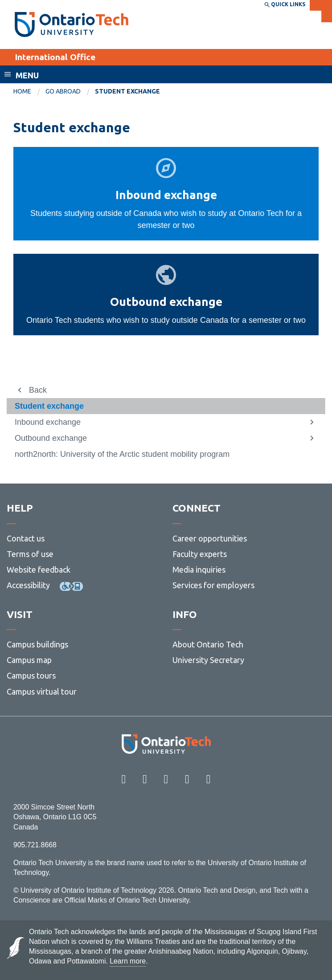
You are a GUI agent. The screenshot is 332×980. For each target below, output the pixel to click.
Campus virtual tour (42, 691)
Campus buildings (37, 644)
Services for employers (213, 585)
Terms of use (30, 554)
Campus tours (31, 675)
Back (38, 390)
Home (22, 91)
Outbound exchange (51, 438)
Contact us (26, 538)
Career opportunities (210, 538)
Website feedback (39, 569)
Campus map (29, 660)
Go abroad (63, 91)
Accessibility (28, 585)
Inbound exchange (48, 422)
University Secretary (208, 660)
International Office (55, 57)
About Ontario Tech (208, 644)
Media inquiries (199, 569)
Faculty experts (200, 554)
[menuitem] (29, 92)
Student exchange (49, 406)
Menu (27, 75)
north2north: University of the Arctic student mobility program (122, 454)
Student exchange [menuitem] (127, 91)
